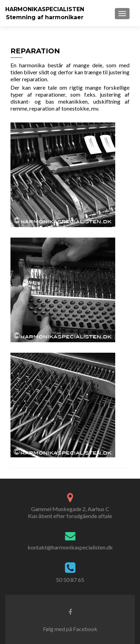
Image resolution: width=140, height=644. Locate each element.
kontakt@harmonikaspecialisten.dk (70, 547)
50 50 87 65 (70, 580)
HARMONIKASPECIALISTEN (45, 9)
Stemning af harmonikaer (45, 17)
